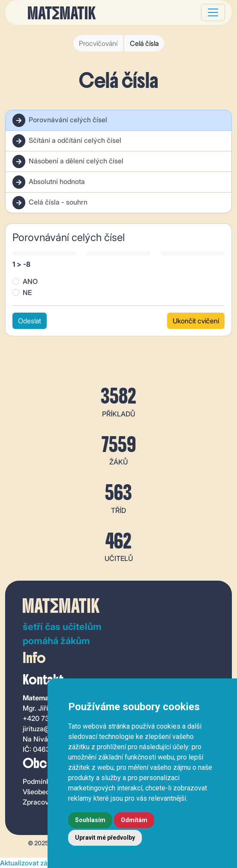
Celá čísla (144, 43)
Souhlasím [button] (90, 820)
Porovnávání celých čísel (60, 120)
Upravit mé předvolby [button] (105, 838)
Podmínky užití (45, 781)
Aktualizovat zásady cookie (42, 863)
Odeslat (30, 321)
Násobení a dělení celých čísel (68, 161)
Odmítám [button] (134, 820)
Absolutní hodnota (49, 182)
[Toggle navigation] (213, 12)
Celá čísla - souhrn (50, 203)
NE (27, 292)
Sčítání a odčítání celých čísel (67, 141)
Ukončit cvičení (196, 321)
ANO (30, 281)
